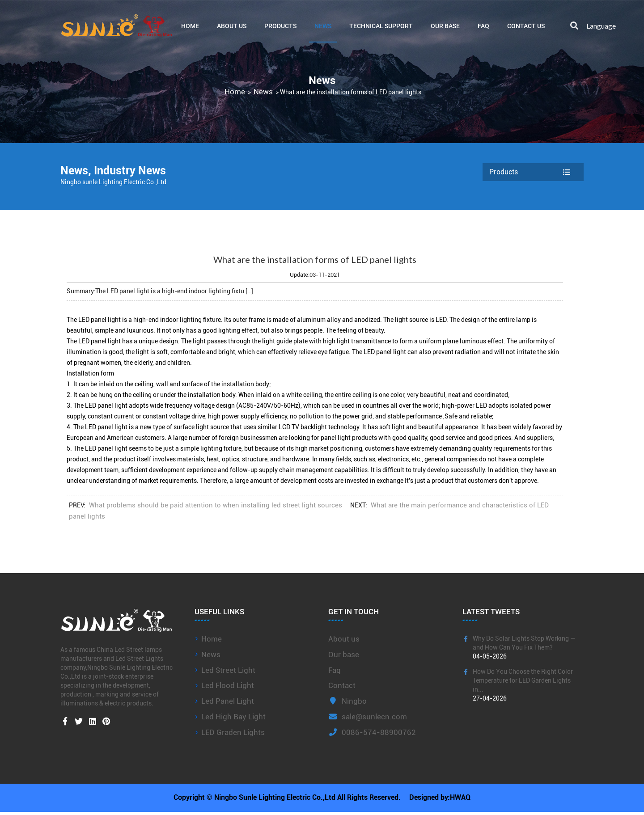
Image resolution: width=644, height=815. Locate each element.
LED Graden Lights (233, 732)
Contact (342, 685)
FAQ (483, 26)
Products (280, 26)
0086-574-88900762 (372, 732)
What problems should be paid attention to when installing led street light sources (216, 505)
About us (344, 639)
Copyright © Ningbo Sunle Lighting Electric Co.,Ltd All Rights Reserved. (286, 799)
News (323, 26)
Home (190, 26)
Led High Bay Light (233, 717)
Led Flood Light (228, 685)
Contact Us (526, 26)
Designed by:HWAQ (441, 799)
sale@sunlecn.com (368, 717)
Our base (445, 26)
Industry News (132, 170)
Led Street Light (228, 670)
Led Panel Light (228, 701)
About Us (232, 26)
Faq (335, 670)
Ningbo (347, 701)
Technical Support (381, 26)
